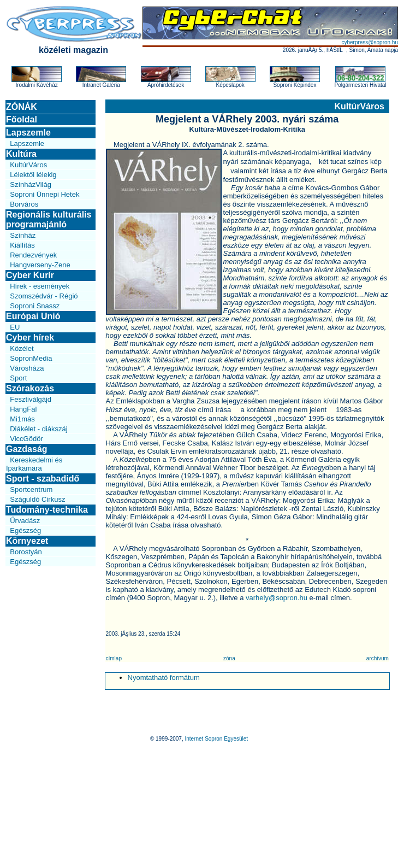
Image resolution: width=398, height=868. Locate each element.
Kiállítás (22, 245)
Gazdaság (27, 449)
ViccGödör (26, 439)
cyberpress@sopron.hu (370, 42)
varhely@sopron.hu (277, 598)
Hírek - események (40, 286)
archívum (378, 658)
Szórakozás (30, 388)
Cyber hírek (30, 338)
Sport (18, 378)
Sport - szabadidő (43, 479)
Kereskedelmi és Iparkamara (34, 464)
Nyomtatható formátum (164, 678)
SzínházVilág (31, 184)
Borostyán (26, 552)
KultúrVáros (28, 165)
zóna (229, 658)
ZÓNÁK (22, 107)
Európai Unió (33, 316)
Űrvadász (25, 521)
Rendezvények (33, 255)
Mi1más (22, 419)
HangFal (23, 409)
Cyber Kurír (30, 275)
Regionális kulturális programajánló (49, 219)
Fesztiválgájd (31, 399)
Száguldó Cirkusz (37, 499)
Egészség (25, 530)
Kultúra (21, 154)
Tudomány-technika (47, 510)
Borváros (24, 204)
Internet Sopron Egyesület (216, 739)
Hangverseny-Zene (40, 265)
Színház (23, 235)
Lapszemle (28, 133)
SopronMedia (31, 358)
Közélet (22, 348)
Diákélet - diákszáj (39, 429)
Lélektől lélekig (33, 175)
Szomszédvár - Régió (44, 296)
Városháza (27, 368)
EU (15, 327)
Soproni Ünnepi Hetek (44, 194)
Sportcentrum (31, 489)
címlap (114, 658)
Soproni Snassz (35, 306)
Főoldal (22, 119)
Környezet (27, 541)
